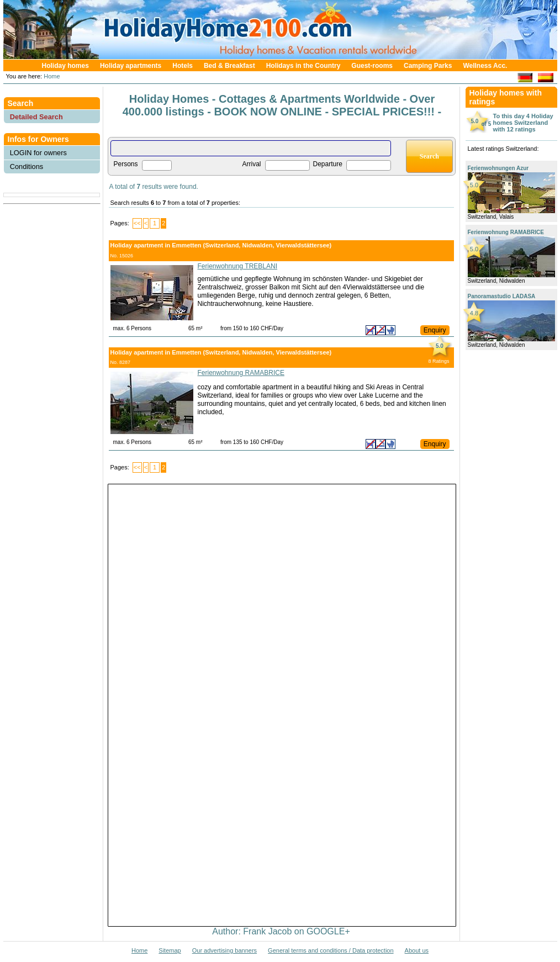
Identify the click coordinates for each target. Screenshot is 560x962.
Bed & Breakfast (229, 66)
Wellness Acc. (485, 66)
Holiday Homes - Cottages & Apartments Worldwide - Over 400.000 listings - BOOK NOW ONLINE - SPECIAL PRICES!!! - (282, 105)
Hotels (183, 66)
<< (137, 223)
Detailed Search (36, 117)
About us (417, 950)
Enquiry (435, 330)
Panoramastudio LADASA (502, 296)
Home (51, 76)
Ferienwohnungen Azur (498, 168)
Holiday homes (65, 66)
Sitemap (170, 950)
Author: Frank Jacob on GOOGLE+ (281, 931)
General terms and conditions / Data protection (331, 950)
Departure (328, 164)
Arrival (252, 164)
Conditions (27, 166)
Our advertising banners (224, 950)
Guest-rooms (372, 66)
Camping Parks (428, 66)
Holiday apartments (131, 66)
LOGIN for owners (38, 153)
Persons (126, 164)
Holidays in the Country (303, 66)
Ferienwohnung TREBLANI (238, 266)
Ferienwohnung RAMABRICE (241, 373)
